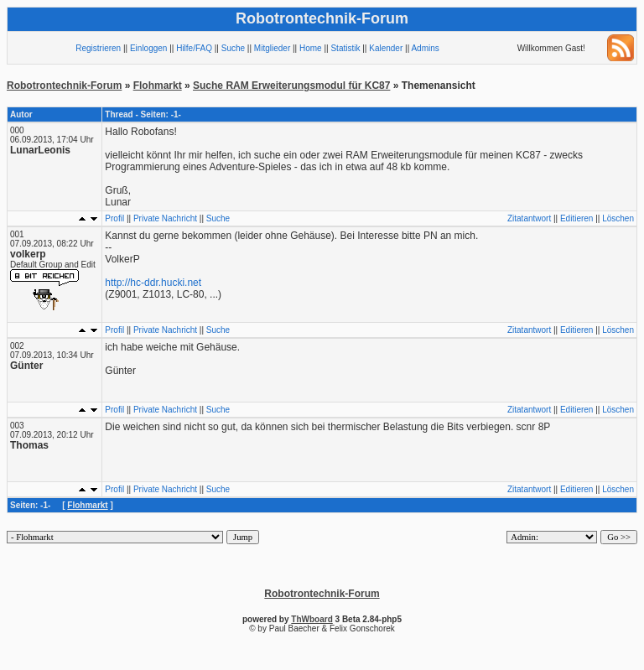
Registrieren (98, 48)
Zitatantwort (529, 218)
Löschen (618, 218)
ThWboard (312, 619)
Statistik (345, 48)
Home (311, 48)
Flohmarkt (158, 86)
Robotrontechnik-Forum (64, 86)
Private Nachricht (165, 218)
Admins (425, 48)
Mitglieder (272, 48)
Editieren (576, 218)
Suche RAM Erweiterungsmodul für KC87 (291, 86)
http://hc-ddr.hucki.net (153, 283)
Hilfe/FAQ (194, 48)
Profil (114, 218)
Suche (233, 48)
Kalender (386, 48)
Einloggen (148, 48)
